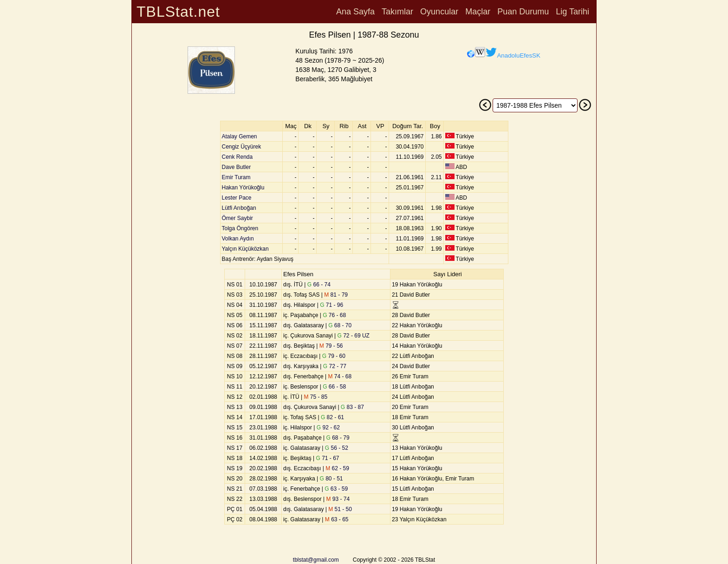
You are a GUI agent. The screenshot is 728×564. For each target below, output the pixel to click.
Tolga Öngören (240, 228)
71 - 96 (331, 305)
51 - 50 (340, 509)
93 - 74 (338, 499)
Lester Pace (237, 198)
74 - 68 (340, 376)
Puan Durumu (523, 12)
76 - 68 (334, 315)
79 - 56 (331, 346)
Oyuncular (439, 12)
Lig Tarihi (572, 12)
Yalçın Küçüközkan (245, 249)
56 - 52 (337, 448)
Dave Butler (237, 167)
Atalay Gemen (240, 136)
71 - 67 (327, 458)
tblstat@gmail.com (316, 560)
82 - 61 (332, 417)
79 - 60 (334, 356)
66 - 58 (334, 387)
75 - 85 (315, 397)
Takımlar (397, 12)
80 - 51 (331, 479)
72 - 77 (335, 366)
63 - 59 (336, 489)
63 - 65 (337, 519)
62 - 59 (337, 468)
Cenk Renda (237, 157)
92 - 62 (328, 428)
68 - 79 (338, 438)
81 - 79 (336, 295)
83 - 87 (352, 407)
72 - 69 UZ (354, 336)
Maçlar (478, 12)
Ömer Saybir (237, 218)
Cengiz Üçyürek (242, 147)
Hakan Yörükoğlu (243, 188)
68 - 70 (340, 325)
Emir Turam (236, 177)
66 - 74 (319, 285)
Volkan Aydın (238, 239)
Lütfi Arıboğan (239, 208)
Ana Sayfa (355, 12)
